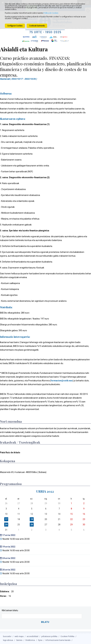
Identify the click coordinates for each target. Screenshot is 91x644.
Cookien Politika (67, 635)
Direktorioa (30, 639)
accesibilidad (32, 635)
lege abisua (8, 639)
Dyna (40, 639)
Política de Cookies (51, 13)
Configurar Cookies (15, 26)
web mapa (19, 635)
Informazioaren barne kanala (58, 639)
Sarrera (19, 639)
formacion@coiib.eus (62, 380)
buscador (7, 635)
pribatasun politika (49, 635)
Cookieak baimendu (37, 26)
